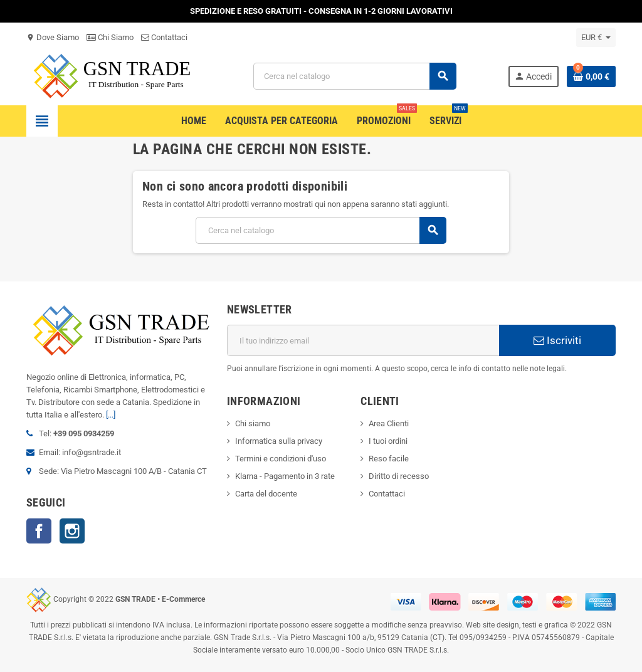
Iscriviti (557, 340)
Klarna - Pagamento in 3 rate (285, 476)
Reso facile (389, 459)
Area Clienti (389, 423)
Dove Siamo (53, 37)
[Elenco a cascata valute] (596, 38)
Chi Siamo (110, 37)
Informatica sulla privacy (279, 441)
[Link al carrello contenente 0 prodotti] (591, 76)
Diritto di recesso (399, 476)
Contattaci (164, 37)
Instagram (72, 531)
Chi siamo (253, 423)
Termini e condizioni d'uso (281, 459)
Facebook (39, 531)
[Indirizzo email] (363, 340)
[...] (111, 415)
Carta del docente (266, 494)
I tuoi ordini (388, 441)
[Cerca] (355, 76)
